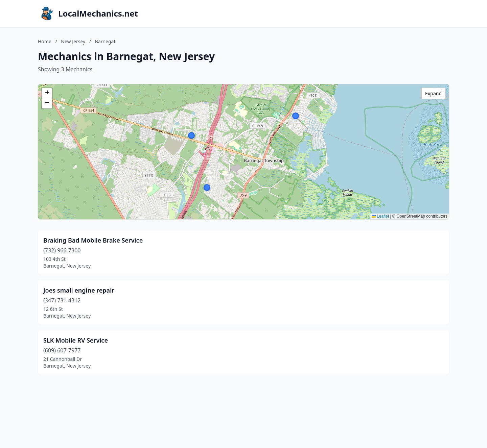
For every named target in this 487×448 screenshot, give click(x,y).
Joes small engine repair (79, 290)
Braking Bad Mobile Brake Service (93, 240)
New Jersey (73, 41)
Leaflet (380, 216)
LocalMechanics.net (98, 14)
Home (45, 41)
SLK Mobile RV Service (76, 340)
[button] (296, 116)
